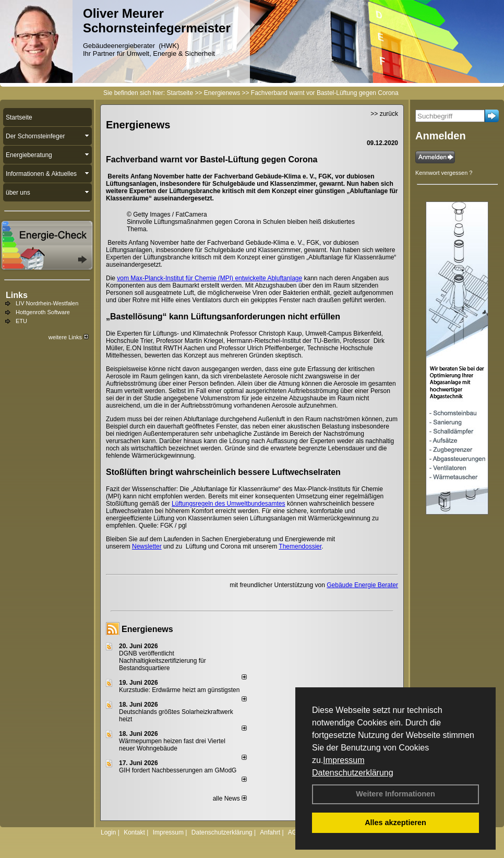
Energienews (147, 629)
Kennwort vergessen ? (444, 173)
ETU (21, 321)
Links (17, 295)
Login (108, 832)
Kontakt (134, 832)
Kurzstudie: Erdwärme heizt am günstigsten (179, 690)
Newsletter (147, 546)
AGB (295, 832)
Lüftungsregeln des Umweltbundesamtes (228, 504)
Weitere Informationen (395, 794)
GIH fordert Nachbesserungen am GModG (178, 770)
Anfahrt (270, 832)
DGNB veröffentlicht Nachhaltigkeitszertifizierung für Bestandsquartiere (163, 661)
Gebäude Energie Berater (362, 585)
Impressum (344, 760)
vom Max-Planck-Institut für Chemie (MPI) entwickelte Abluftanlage (209, 278)
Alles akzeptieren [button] (395, 823)
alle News (230, 799)
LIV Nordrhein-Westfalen (47, 303)
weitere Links (69, 337)
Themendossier (300, 546)
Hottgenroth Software (43, 312)
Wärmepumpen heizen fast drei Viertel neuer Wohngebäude (172, 745)
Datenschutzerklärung (353, 773)
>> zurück (384, 114)
